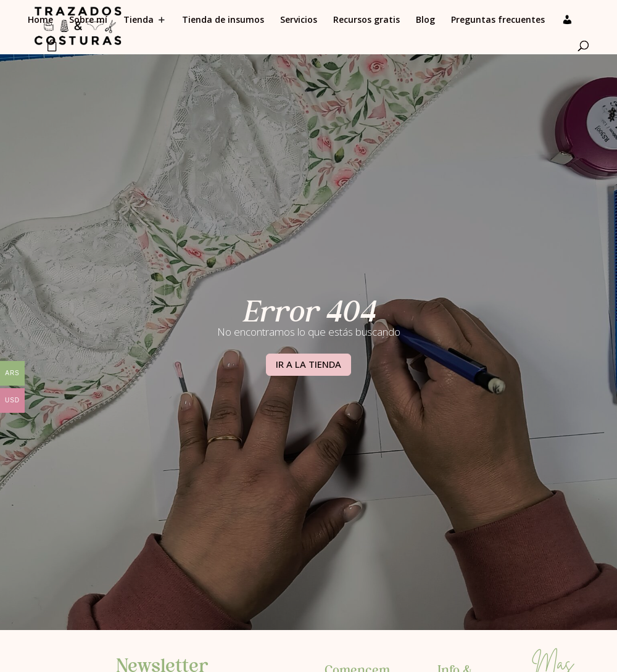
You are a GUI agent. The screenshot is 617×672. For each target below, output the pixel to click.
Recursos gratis (366, 20)
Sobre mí (88, 20)
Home (40, 20)
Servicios (299, 20)
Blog (425, 20)
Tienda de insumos (223, 20)
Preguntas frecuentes (498, 20)
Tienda (139, 20)
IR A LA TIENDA (308, 364)
